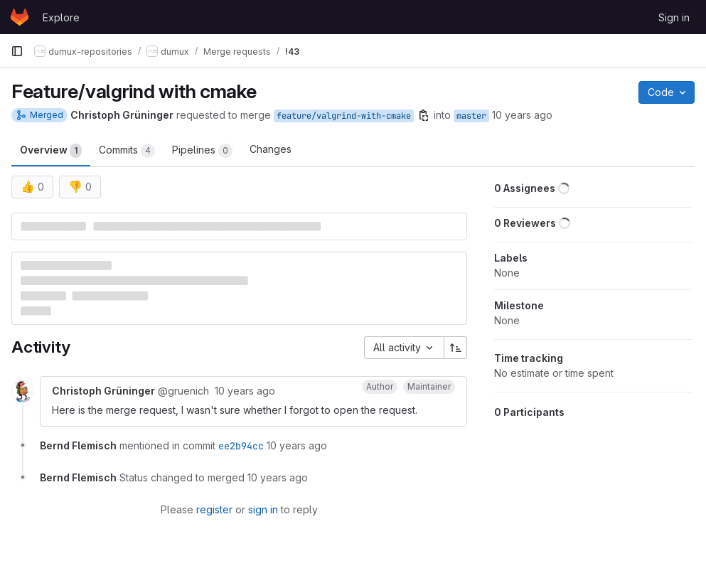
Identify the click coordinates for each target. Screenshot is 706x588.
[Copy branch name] (424, 115)
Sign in (674, 17)
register (214, 509)
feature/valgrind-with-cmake (344, 116)
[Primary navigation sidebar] (17, 51)
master (471, 116)
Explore (61, 17)
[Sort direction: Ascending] (456, 348)
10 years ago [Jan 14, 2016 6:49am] (522, 115)
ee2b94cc (241, 446)
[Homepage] (20, 17)
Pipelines (202, 151)
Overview (51, 151)
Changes (271, 149)
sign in (263, 509)
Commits (127, 151)
